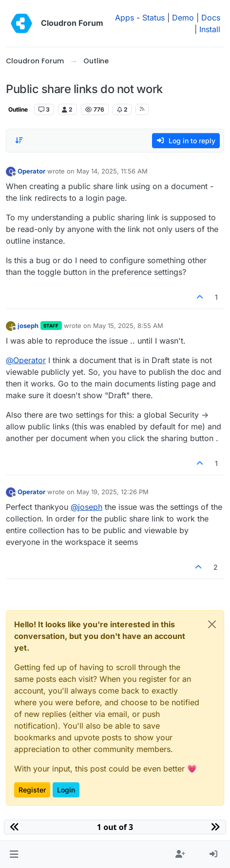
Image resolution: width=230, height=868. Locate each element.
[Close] (212, 624)
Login (66, 790)
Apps (125, 18)
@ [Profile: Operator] (26, 360)
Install (210, 29)
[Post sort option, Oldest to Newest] (19, 140)
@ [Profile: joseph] (86, 507)
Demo (183, 18)
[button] (14, 854)
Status (153, 18)
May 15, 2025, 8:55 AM (128, 326)
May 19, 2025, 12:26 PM (113, 492)
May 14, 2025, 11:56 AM (112, 171)
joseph (28, 326)
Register (32, 790)
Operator (31, 171)
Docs (211, 18)
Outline (18, 109)
